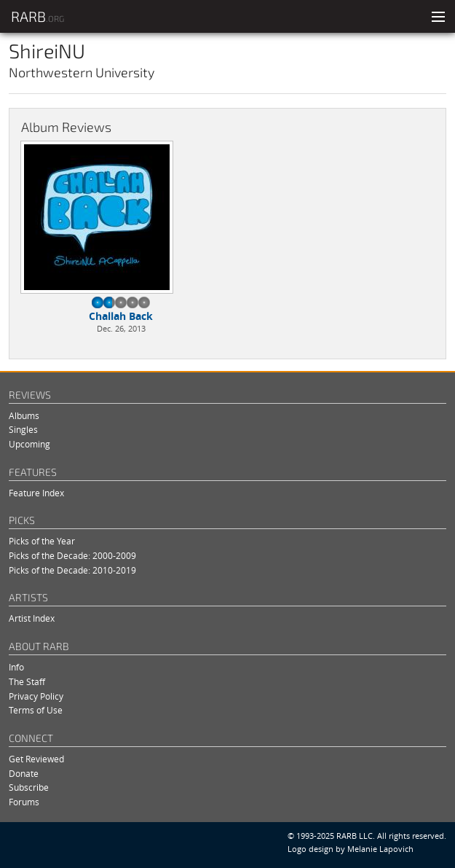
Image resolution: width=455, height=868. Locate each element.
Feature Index (36, 493)
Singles (23, 430)
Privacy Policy (36, 696)
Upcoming (29, 444)
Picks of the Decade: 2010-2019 (72, 570)
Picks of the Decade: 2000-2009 (72, 556)
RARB (37, 16)
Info (16, 667)
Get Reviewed (36, 759)
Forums (24, 802)
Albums (24, 416)
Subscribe (29, 787)
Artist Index (32, 618)
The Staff (27, 682)
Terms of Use (36, 710)
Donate (24, 774)
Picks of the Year (42, 541)
